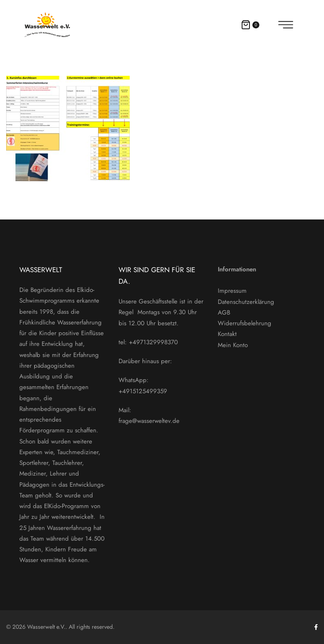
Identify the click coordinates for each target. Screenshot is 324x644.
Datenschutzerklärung (246, 302)
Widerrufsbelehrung (245, 323)
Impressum (232, 291)
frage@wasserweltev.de (149, 421)
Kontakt (227, 334)
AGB (224, 313)
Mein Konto (233, 345)
